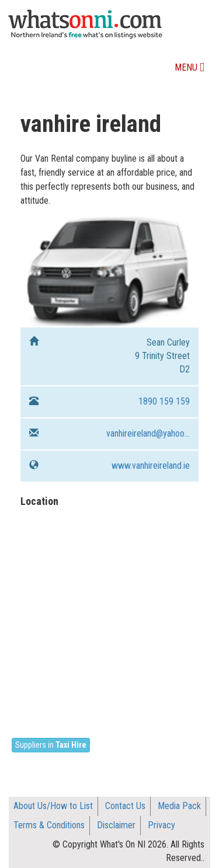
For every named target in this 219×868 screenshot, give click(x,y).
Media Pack (179, 806)
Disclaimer (116, 825)
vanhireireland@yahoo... (148, 433)
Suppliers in (51, 745)
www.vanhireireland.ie (151, 466)
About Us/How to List (53, 806)
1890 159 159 (164, 401)
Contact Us (125, 806)
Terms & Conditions (49, 825)
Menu (192, 70)
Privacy (161, 825)
